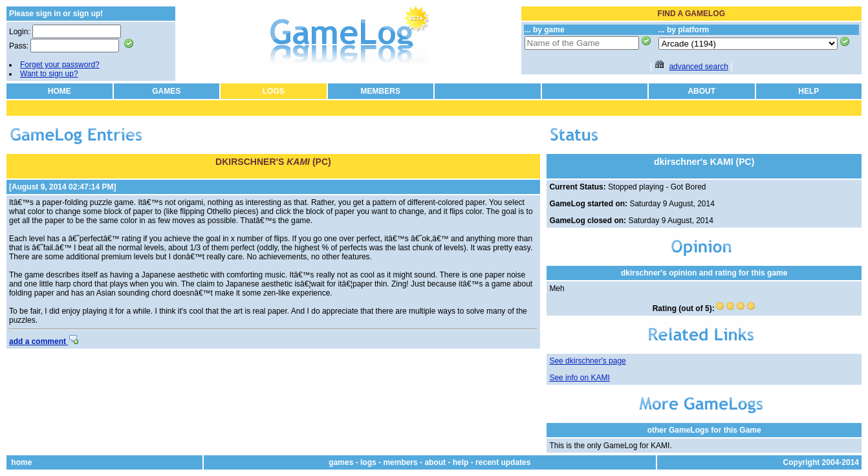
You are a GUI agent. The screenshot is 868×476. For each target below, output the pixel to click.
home (21, 462)
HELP (808, 91)
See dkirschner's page (587, 361)
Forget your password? (60, 65)
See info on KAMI (579, 378)
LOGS (274, 91)
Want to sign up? (49, 74)
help (461, 462)
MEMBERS (381, 91)
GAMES (166, 91)
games (341, 462)
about (435, 462)
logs (368, 462)
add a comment (44, 341)
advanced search (698, 67)
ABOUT (701, 91)
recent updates (503, 462)
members (400, 462)
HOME (60, 91)
